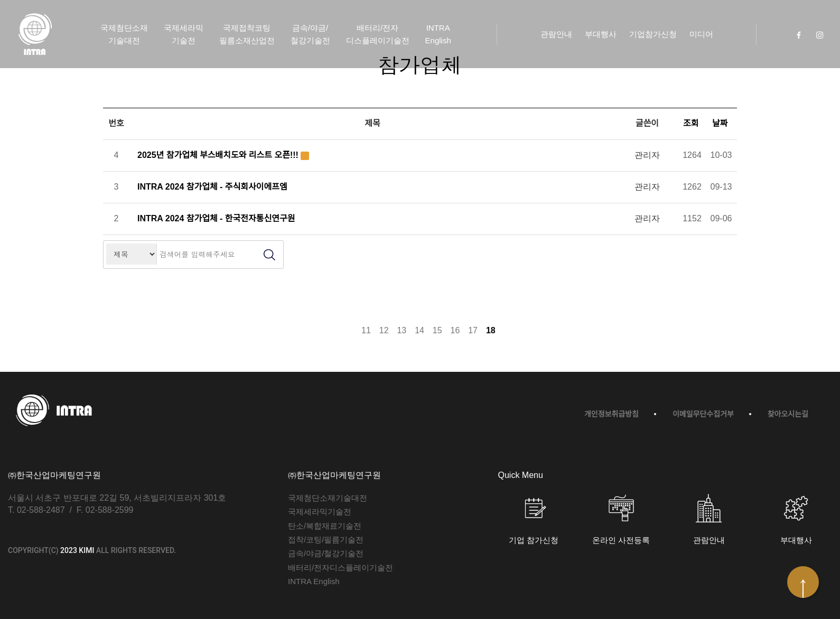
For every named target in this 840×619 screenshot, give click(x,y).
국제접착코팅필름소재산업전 (247, 34)
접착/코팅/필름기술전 (326, 540)
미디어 (701, 34)
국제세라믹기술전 (184, 34)
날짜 (721, 123)
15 (437, 330)
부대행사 (601, 34)
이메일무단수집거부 (703, 414)
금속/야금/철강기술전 (310, 34)
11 (366, 330)
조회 (692, 123)
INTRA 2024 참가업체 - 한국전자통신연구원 (216, 218)
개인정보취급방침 (612, 414)
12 (384, 330)
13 (402, 330)
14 (419, 330)
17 (473, 330)
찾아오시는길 (788, 414)
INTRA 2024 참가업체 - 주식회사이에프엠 (212, 187)
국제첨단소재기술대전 (124, 34)
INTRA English (438, 34)
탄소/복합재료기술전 (325, 526)
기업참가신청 (653, 34)
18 (491, 330)
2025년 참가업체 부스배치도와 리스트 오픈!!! (218, 155)
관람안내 (556, 34)
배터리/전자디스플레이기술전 (378, 34)
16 (455, 330)
